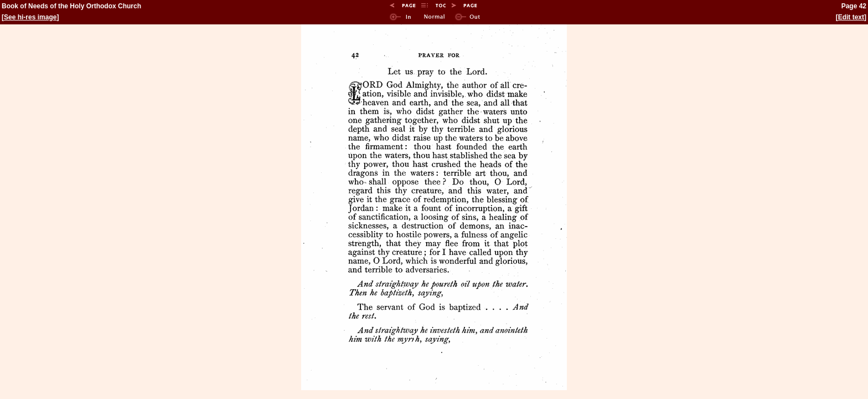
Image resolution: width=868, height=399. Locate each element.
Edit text (851, 17)
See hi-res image (30, 17)
